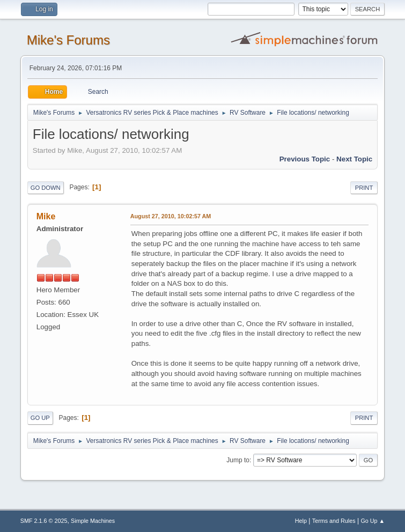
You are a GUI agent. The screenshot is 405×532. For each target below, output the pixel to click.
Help (301, 521)
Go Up (40, 418)
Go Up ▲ (373, 521)
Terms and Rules (334, 521)
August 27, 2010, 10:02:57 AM (171, 216)
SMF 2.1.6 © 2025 (44, 521)
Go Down (46, 188)
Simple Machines (93, 521)
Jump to (238, 460)
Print (364, 188)
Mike (46, 216)
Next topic (354, 159)
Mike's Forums (68, 40)
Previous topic (305, 159)
